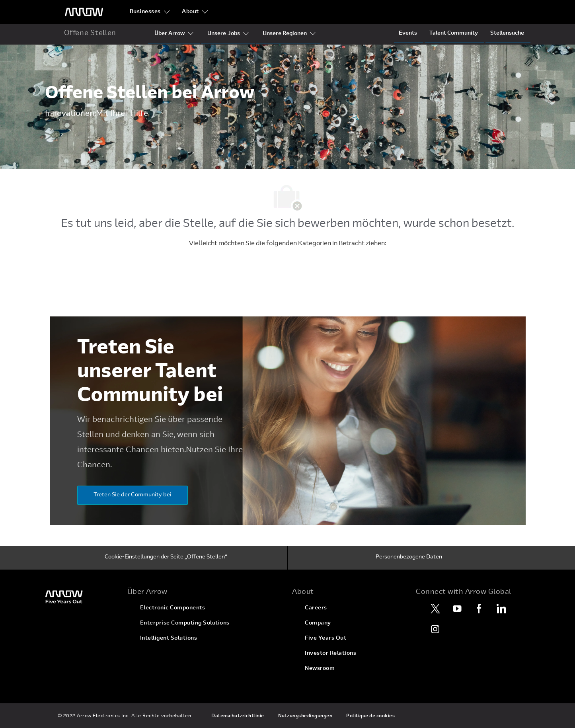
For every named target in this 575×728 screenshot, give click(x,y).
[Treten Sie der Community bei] (133, 495)
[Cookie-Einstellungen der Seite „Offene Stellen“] (166, 558)
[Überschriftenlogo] (84, 12)
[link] (81, 596)
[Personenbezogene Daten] (409, 558)
